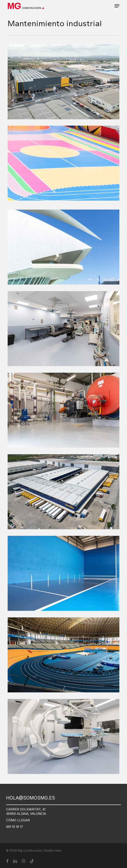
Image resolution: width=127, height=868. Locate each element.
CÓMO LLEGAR (18, 820)
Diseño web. (53, 850)
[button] (117, 6)
